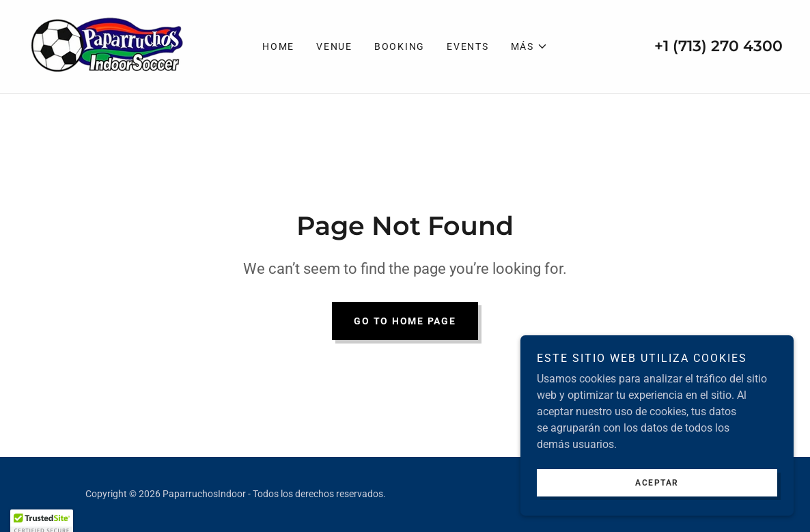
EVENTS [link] (468, 46)
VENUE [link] (334, 46)
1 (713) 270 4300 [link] (723, 46)
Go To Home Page (405, 321)
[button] (529, 46)
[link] (107, 45)
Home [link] (278, 46)
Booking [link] (400, 46)
